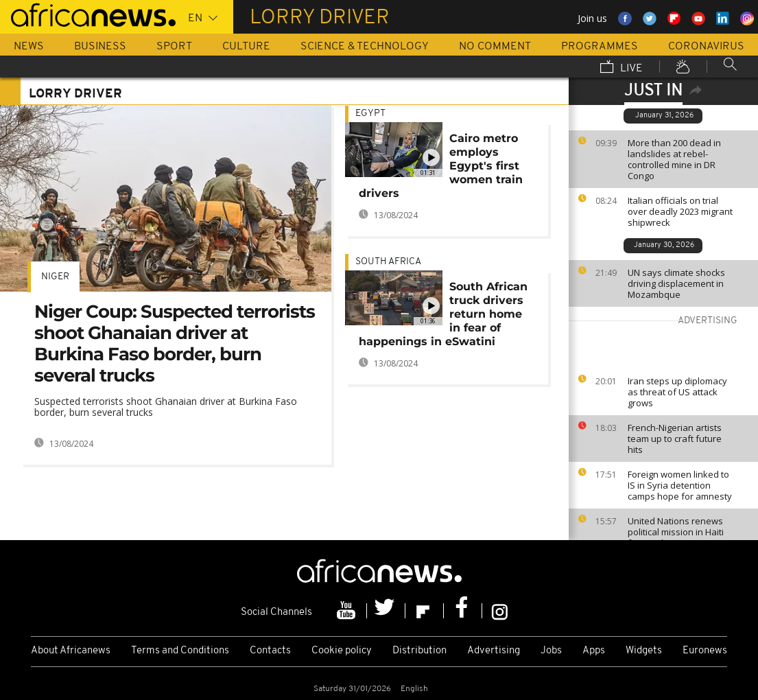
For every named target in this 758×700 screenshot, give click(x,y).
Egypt (370, 114)
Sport (174, 47)
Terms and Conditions (180, 651)
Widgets (644, 651)
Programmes (600, 47)
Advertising (494, 651)
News (29, 47)
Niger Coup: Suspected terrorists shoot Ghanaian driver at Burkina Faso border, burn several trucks (175, 343)
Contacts (270, 651)
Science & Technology (365, 47)
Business (100, 47)
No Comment (495, 47)
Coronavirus (706, 47)
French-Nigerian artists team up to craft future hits (675, 439)
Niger (55, 277)
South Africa (388, 262)
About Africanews (71, 651)
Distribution (419, 651)
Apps (594, 651)
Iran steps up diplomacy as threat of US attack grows (677, 392)
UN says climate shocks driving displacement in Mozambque (676, 283)
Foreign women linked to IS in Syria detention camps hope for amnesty (680, 485)
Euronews (705, 651)
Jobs (551, 651)
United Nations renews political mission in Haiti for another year (676, 532)
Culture (246, 47)
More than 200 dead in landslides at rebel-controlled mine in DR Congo (674, 159)
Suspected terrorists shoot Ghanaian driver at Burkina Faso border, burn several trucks (166, 407)
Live (621, 68)
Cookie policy (342, 651)
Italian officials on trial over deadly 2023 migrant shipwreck (680, 211)
